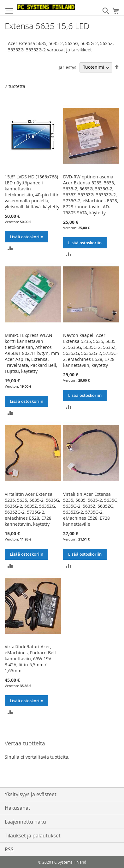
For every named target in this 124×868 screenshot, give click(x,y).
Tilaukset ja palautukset (33, 836)
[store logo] (46, 7)
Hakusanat (18, 808)
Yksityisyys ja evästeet (31, 794)
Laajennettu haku (25, 822)
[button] (10, 248)
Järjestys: (68, 67)
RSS (9, 849)
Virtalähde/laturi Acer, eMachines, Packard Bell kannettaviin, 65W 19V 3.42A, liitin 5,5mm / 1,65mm (30, 659)
